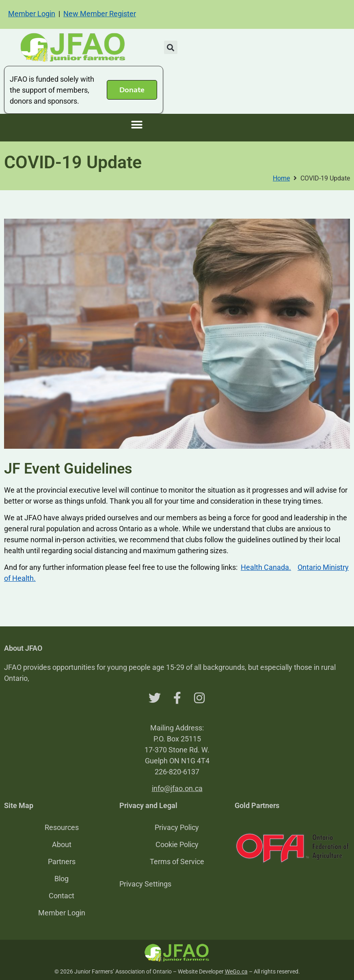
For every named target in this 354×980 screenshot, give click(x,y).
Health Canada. (266, 567)
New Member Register (100, 14)
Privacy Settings (145, 884)
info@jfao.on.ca (177, 788)
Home (281, 178)
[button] (171, 47)
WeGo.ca (236, 971)
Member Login (32, 14)
